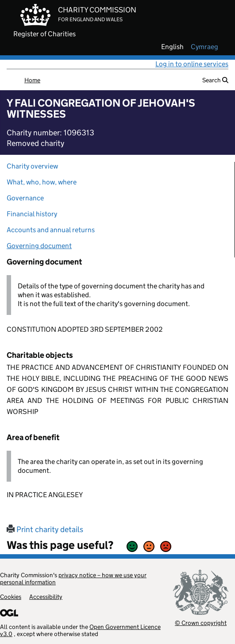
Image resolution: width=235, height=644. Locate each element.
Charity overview (32, 166)
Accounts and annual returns (51, 230)
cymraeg (204, 47)
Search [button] (215, 80)
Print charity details (45, 529)
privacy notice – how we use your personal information (73, 579)
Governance (25, 198)
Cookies (11, 597)
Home (32, 80)
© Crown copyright (201, 623)
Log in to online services (192, 64)
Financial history (32, 214)
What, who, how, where (42, 182)
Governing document (39, 246)
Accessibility (46, 597)
